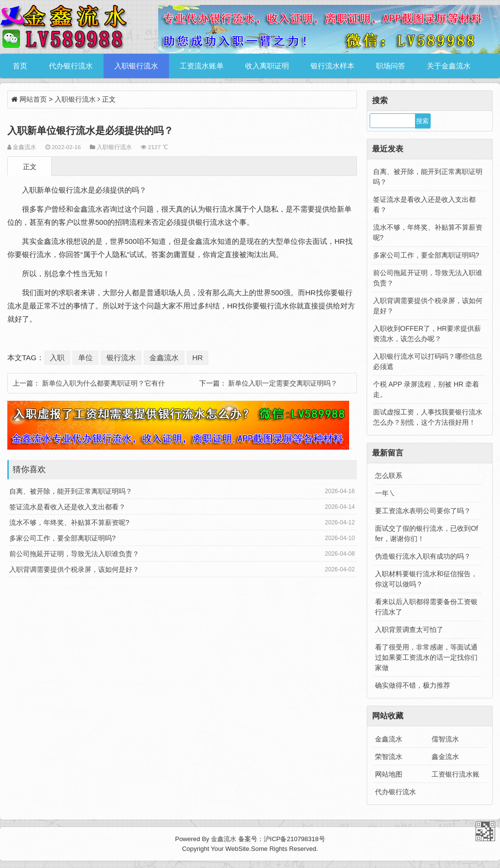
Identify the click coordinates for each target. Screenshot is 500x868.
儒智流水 (445, 739)
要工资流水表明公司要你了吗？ (423, 511)
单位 (85, 358)
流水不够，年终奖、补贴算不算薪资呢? (69, 522)
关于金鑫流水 (449, 66)
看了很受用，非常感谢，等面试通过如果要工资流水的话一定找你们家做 (426, 657)
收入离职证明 (267, 66)
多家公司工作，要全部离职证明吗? (62, 538)
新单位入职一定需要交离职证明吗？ (283, 383)
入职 (57, 358)
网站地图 (389, 774)
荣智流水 (389, 757)
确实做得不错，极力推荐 (413, 685)
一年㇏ (385, 493)
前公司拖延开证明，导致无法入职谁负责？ (74, 554)
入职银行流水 (136, 66)
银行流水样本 (333, 66)
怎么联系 (389, 476)
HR (198, 358)
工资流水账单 (202, 66)
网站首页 (33, 99)
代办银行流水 (71, 66)
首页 (20, 66)
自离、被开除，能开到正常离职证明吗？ (71, 491)
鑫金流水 (445, 757)
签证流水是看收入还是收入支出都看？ (67, 507)
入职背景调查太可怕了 (409, 629)
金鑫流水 (164, 358)
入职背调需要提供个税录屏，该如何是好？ (74, 569)
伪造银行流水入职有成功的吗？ (423, 556)
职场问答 (391, 66)
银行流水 (121, 358)
